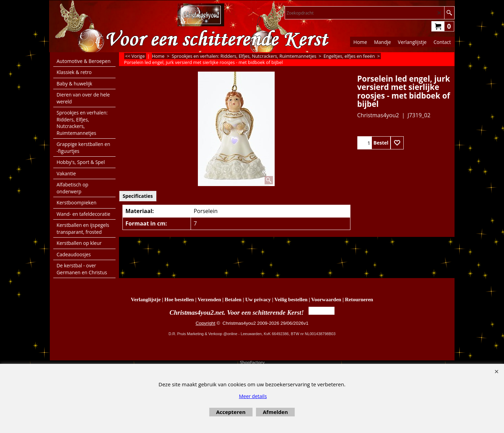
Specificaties (138, 196)
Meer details (253, 396)
